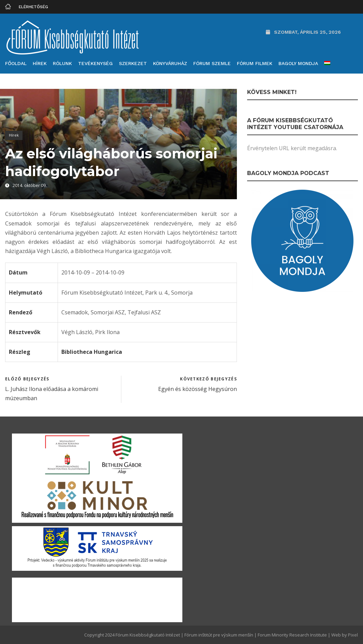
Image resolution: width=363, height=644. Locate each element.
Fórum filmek (255, 63)
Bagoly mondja (298, 63)
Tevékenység (95, 63)
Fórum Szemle (212, 63)
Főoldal (16, 63)
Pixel (353, 635)
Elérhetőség (33, 7)
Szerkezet (133, 63)
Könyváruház (170, 63)
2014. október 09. (30, 185)
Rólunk (62, 63)
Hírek (40, 63)
